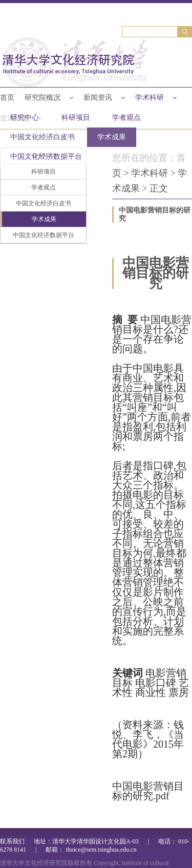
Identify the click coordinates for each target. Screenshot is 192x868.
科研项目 (76, 118)
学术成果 (112, 137)
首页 (7, 98)
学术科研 (150, 98)
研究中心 (25, 118)
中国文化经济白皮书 (42, 137)
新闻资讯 (98, 98)
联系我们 (12, 841)
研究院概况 (42, 98)
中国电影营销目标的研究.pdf (148, 791)
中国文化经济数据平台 (46, 156)
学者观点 (126, 118)
